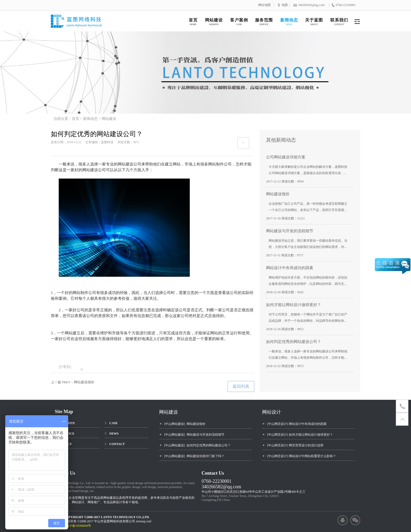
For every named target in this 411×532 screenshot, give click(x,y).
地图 (285, 5)
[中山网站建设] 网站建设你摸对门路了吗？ (194, 456)
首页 (75, 119)
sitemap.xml (144, 521)
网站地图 (264, 5)
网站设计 (272, 412)
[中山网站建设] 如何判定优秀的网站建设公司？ (197, 445)
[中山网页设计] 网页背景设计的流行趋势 (295, 445)
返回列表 (241, 386)
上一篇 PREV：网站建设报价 (73, 382)
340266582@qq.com (221, 487)
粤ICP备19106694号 (80, 526)
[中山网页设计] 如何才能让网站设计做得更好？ (300, 435)
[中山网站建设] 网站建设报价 (185, 424)
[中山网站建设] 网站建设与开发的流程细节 (194, 435)
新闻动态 (90, 119)
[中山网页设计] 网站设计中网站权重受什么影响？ (302, 456)
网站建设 (109, 119)
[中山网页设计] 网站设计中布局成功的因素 (297, 424)
